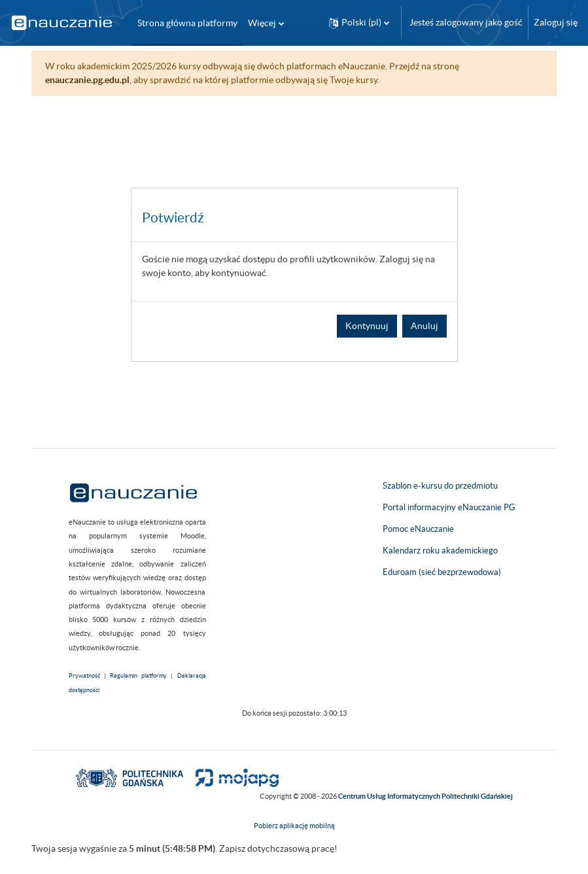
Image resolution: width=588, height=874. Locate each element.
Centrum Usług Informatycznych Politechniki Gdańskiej (425, 796)
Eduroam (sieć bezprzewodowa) (442, 572)
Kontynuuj (367, 326)
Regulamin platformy (138, 676)
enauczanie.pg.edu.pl (87, 80)
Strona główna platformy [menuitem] (187, 23)
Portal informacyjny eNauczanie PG (449, 507)
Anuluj (424, 326)
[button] (359, 23)
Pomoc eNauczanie (418, 529)
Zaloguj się (556, 22)
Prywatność (84, 676)
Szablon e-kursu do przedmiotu (440, 486)
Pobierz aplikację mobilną (294, 826)
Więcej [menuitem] (262, 23)
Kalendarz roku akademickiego (440, 551)
